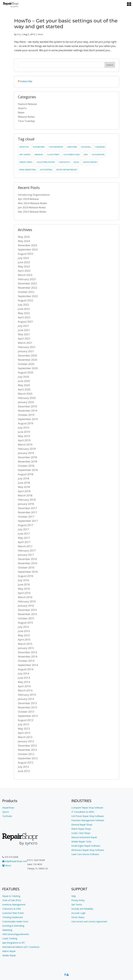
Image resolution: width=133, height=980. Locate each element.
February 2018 (27, 500)
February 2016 (27, 601)
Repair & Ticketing (11, 896)
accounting (46, 170)
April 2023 (24, 271)
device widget (90, 162)
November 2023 (28, 245)
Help (74, 896)
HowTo (22, 108)
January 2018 (26, 504)
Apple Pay (24, 147)
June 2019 (24, 432)
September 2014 (28, 665)
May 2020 (24, 385)
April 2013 (24, 733)
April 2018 (24, 491)
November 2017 (28, 512)
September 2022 (28, 296)
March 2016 (25, 597)
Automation (98, 154)
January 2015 (26, 648)
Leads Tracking (10, 938)
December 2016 (27, 559)
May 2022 (24, 313)
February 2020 (27, 398)
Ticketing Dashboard (12, 917)
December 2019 (27, 406)
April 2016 (24, 593)
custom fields (56, 147)
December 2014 (27, 652)
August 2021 (26, 322)
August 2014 (26, 669)
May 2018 (24, 487)
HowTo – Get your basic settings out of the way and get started (66, 24)
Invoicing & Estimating (13, 926)
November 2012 (28, 750)
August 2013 (26, 720)
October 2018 (26, 466)
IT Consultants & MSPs (83, 812)
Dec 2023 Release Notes (32, 212)
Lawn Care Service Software (85, 854)
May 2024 (24, 241)
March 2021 (25, 343)
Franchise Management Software (88, 820)
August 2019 (26, 423)
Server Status (78, 917)
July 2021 (24, 326)
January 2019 (26, 453)
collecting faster (46, 162)
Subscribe (26, 81)
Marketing (7, 930)
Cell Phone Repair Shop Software (88, 816)
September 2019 (28, 419)
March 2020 (25, 394)
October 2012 (26, 754)
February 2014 (27, 695)
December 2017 (27, 508)
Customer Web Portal (13, 913)
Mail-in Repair (9, 951)
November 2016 (28, 563)
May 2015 (24, 635)
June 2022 (24, 309)
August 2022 (26, 300)
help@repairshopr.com (15, 861)
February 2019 (27, 449)
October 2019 (26, 415)
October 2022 (26, 292)
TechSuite (7, 816)
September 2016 (28, 572)
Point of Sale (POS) (12, 900)
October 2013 (26, 712)
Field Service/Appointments (16, 934)
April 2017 (24, 542)
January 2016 (26, 606)
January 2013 (26, 741)
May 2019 (24, 436)
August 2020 (26, 372)
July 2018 (24, 478)
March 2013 (25, 737)
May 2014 (24, 682)
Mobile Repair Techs (81, 842)
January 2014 (26, 699)
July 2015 (24, 627)
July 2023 (24, 258)
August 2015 (26, 623)
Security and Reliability (82, 909)
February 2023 (27, 279)
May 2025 (24, 237)
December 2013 (27, 703)
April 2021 (24, 339)
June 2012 (24, 771)
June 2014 (24, 678)
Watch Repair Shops (81, 829)
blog (77, 162)
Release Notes (26, 117)
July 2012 (24, 767)
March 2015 (25, 644)
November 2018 (28, 461)
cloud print (53, 154)
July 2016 (24, 580)
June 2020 (24, 381)
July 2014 (24, 673)
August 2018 (26, 474)
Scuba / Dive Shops (81, 833)
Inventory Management (14, 905)
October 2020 (26, 364)
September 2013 (28, 716)
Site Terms (77, 905)
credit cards (26, 162)
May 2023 (24, 266)
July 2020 (24, 377)
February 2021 (27, 347)
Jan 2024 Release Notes (32, 207)
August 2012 (26, 762)
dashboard (39, 147)
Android (39, 154)
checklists (64, 162)
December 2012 (27, 746)
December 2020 (27, 355)
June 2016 (24, 584)
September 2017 (28, 521)
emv (86, 154)
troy (19, 34)
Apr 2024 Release (28, 199)
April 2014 (24, 686)
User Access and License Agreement (89, 921)
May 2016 (24, 589)
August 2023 (26, 254)
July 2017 (24, 529)
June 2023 (24, 262)
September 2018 (28, 470)
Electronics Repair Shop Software (88, 850)
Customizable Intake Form (15, 921)
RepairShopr (8, 808)
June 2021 (24, 330)
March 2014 (25, 690)
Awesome (72, 147)
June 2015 (24, 631)
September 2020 (28, 368)
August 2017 (26, 525)
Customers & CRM (11, 909)
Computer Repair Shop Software (87, 808)
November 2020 (28, 360)
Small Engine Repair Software (86, 846)
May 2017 (24, 538)
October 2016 (26, 567)
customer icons (72, 154)
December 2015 (27, 610)
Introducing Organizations (34, 195)
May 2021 (24, 334)
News (40, 34)
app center (25, 154)
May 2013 (24, 729)
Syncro (6, 812)
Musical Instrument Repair (84, 837)
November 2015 (28, 614)
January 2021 (26, 351)
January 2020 (26, 402)
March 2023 (25, 275)
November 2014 (28, 656)
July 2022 (24, 305)
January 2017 (26, 555)
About (7, 865)
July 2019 (24, 428)
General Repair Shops (82, 825)
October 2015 (26, 618)
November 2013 (28, 707)
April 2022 (24, 317)
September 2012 (28, 758)
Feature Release (27, 104)
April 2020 (24, 389)
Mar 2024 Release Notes (32, 203)
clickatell (86, 147)
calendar (100, 147)
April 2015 (24, 640)
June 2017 (24, 534)
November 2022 (28, 288)
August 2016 (26, 576)
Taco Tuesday (26, 121)
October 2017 (26, 517)
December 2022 (27, 283)
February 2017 (27, 550)
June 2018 (24, 483)
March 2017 (25, 546)
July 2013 (24, 724)
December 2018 (27, 457)
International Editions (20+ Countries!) (21, 947)
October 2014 (26, 661)
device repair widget (67, 170)
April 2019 (24, 440)
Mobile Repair (9, 955)
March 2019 (25, 444)
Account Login (78, 913)
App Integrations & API (14, 943)
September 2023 (28, 249)
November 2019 (28, 411)
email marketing (28, 170)
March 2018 (25, 495)
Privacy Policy (78, 900)
